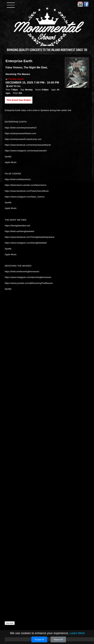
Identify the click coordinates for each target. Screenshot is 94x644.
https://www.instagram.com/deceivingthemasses (28, 277)
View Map (10, 623)
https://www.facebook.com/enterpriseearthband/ (28, 145)
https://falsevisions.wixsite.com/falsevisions (26, 185)
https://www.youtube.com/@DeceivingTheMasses (29, 283)
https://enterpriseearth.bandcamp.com (23, 139)
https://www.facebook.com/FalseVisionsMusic (27, 191)
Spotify (8, 157)
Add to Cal (14, 86)
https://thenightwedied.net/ (18, 226)
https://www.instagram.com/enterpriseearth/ (26, 151)
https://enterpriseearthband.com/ (21, 133)
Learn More (77, 633)
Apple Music (11, 162)
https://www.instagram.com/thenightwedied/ (26, 243)
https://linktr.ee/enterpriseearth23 (21, 128)
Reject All (58, 639)
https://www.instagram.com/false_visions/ (25, 197)
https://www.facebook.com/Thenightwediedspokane (30, 237)
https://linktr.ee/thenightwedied (19, 231)
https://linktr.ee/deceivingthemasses (22, 271)
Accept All (39, 639)
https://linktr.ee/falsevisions (18, 179)
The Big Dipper (16, 79)
